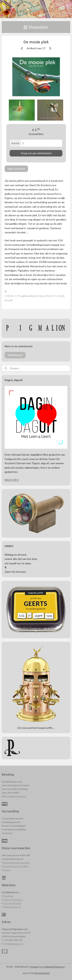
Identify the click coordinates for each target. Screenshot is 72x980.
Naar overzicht (16, 169)
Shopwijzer (36, 27)
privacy (7, 870)
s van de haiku (14, 903)
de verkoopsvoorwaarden (17, 863)
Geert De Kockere (13, 900)
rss (41, 967)
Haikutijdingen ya (12, 907)
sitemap (34, 967)
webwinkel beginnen (54, 967)
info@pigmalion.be (16, 796)
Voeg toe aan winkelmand (36, 153)
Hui (5, 903)
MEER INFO (12, 480)
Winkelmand (15, 355)
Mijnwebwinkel (42, 973)
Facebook (8, 896)
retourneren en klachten (16, 866)
